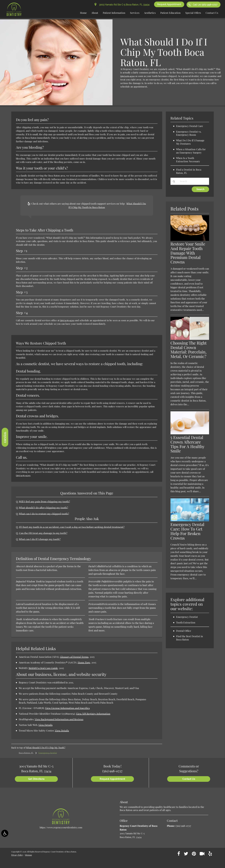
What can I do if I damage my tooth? (40, 539)
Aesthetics (150, 13)
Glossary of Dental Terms (74, 657)
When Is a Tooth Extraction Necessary (188, 160)
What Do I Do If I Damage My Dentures (190, 142)
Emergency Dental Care (190, 126)
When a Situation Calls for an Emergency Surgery (191, 151)
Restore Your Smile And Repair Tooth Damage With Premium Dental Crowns (188, 253)
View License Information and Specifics (67, 708)
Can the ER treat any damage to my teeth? (43, 533)
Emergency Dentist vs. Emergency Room (189, 133)
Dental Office (184, 631)
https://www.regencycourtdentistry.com (61, 827)
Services (135, 13)
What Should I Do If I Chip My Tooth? (46, 748)
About (95, 13)
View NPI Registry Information (93, 714)
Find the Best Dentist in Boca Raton (190, 638)
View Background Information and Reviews (59, 719)
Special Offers (193, 13)
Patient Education (170, 13)
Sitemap (28, 855)
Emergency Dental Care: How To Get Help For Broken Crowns (187, 531)
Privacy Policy (17, 855)
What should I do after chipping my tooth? (44, 508)
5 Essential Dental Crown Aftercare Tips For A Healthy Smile (187, 444)
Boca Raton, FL (26, 753)
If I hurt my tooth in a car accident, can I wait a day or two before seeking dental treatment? (72, 527)
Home (83, 13)
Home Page (84, 662)
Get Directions (36, 779)
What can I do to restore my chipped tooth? (44, 514)
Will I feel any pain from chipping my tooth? (44, 501)
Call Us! (202, 5)
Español (5, 437)
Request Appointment (169, 4)
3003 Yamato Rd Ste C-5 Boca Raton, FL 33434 (122, 5)
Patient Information (114, 13)
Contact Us (212, 13)
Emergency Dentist (48, 753)
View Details (45, 725)
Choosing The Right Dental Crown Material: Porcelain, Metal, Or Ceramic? (189, 350)
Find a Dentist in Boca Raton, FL (189, 171)
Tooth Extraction (186, 622)
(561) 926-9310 (127, 76)
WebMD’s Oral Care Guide (43, 668)
